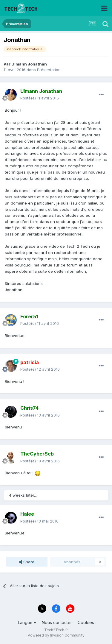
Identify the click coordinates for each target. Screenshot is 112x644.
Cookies (86, 622)
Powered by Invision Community (56, 635)
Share (27, 562)
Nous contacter (57, 622)
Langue (27, 622)
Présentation (49, 70)
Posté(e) (40, 98)
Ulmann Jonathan (29, 64)
